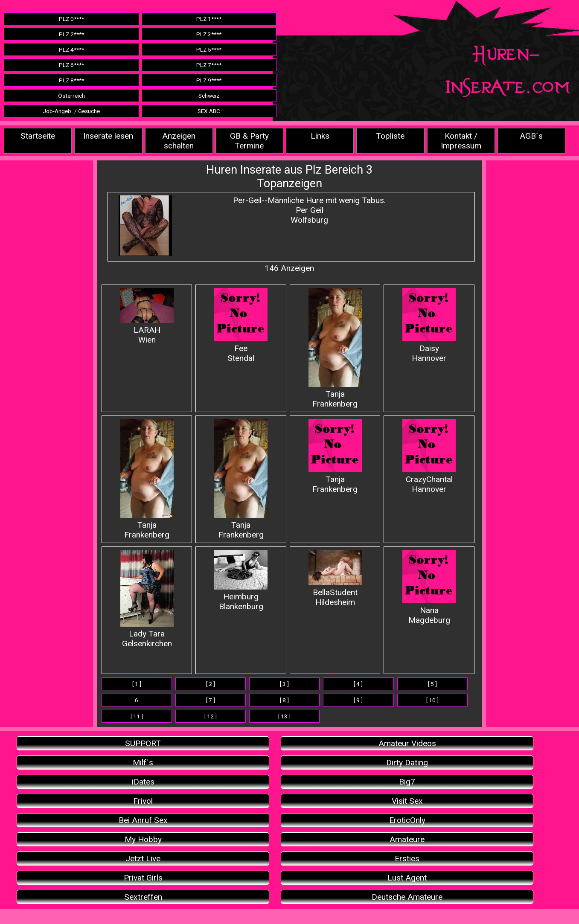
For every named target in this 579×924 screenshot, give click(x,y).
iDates (143, 782)
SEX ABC (209, 111)
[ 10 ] (432, 700)
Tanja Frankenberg (335, 348)
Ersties (407, 859)
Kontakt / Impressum (461, 141)
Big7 (407, 782)
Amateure (407, 839)
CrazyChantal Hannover (429, 456)
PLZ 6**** (71, 65)
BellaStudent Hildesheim (335, 578)
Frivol (143, 801)
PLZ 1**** (209, 19)
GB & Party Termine (249, 141)
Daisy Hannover (429, 325)
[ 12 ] (211, 716)
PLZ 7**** (209, 65)
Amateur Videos (407, 743)
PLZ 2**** (71, 34)
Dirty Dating (407, 763)
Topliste (390, 136)
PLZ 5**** (209, 49)
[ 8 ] (284, 700)
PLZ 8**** (71, 80)
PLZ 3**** (209, 34)
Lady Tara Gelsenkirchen (147, 599)
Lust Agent (407, 878)
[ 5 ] (432, 684)
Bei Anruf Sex (143, 820)
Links (320, 136)
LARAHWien (147, 316)
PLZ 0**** (71, 19)
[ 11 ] (137, 716)
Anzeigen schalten (179, 141)
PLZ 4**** (71, 49)
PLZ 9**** (209, 80)
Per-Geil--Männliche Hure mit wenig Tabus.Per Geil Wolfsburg (309, 210)
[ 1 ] (137, 684)
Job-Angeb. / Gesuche (71, 111)
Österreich (71, 96)
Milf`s (143, 763)
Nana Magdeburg (429, 587)
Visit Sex (407, 801)
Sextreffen (143, 897)
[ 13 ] (284, 716)
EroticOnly (407, 820)
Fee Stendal (241, 325)
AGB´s (531, 136)
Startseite (38, 136)
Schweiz (209, 96)
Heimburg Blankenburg (241, 581)
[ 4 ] (358, 684)
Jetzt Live (143, 859)
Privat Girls (143, 878)
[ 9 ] (358, 700)
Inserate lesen (108, 136)
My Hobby (143, 839)
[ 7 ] (211, 700)
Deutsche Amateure (407, 897)
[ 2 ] (211, 684)
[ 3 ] (284, 684)
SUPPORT (143, 743)
